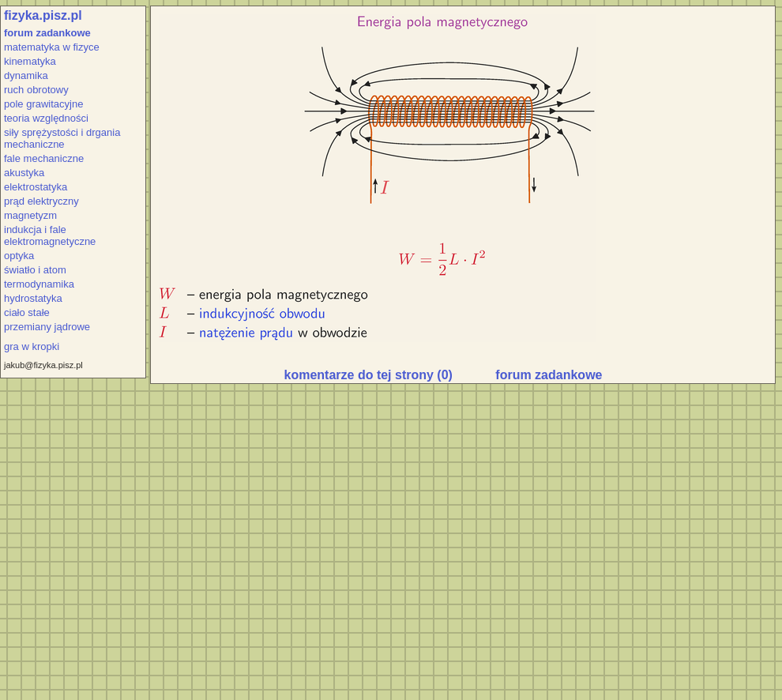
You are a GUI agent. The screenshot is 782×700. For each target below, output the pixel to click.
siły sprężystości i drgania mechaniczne (62, 138)
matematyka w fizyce (52, 47)
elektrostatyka (36, 187)
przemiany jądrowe (47, 327)
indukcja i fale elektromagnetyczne (50, 235)
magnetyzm (30, 215)
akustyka (24, 173)
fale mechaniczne (44, 158)
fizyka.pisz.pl (43, 15)
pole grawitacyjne (43, 104)
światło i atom (35, 270)
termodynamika (39, 284)
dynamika (26, 75)
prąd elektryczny (41, 201)
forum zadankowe (47, 33)
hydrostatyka (33, 298)
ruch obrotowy (36, 90)
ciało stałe (27, 312)
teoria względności (46, 118)
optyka (19, 256)
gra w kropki (32, 346)
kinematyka (30, 61)
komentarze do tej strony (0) (368, 375)
